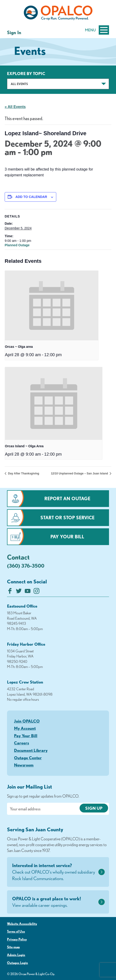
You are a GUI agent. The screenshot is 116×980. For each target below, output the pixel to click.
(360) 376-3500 (26, 566)
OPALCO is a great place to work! (54, 902)
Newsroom (24, 765)
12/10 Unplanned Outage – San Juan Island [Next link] (80, 474)
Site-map (13, 947)
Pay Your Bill (67, 537)
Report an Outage (67, 498)
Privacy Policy (17, 939)
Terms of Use (16, 931)
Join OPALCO (27, 721)
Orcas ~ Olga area (19, 347)
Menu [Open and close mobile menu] (97, 30)
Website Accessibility (22, 924)
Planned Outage (17, 245)
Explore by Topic (26, 73)
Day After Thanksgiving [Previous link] (23, 474)
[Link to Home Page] (58, 14)
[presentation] (52, 306)
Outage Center (28, 758)
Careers (21, 743)
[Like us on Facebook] (10, 592)
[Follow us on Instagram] (37, 592)
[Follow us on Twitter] (19, 592)
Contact (18, 557)
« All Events (15, 107)
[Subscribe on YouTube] (28, 592)
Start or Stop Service (67, 518)
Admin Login (16, 955)
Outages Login (18, 963)
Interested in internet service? (54, 872)
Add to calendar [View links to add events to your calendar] (31, 197)
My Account (25, 728)
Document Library (31, 750)
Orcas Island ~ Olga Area (24, 446)
